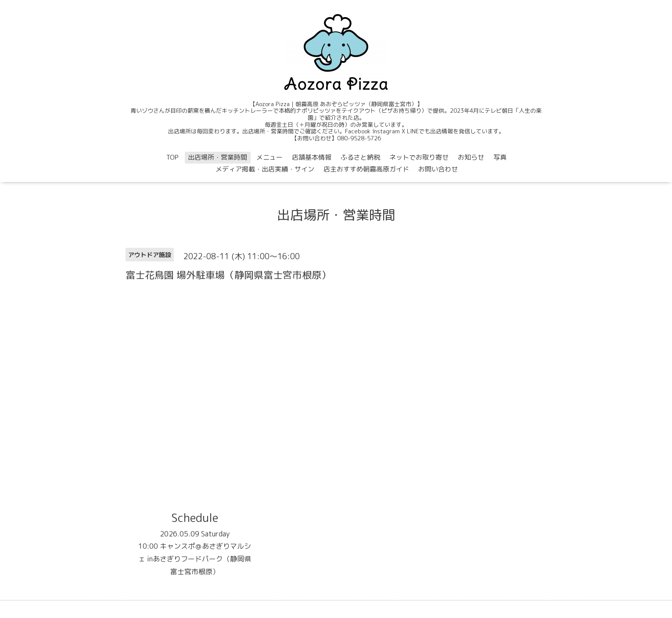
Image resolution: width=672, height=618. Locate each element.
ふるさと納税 (360, 157)
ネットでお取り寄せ (419, 157)
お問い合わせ (438, 169)
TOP (172, 157)
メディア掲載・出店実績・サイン (265, 169)
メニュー (270, 157)
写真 (500, 157)
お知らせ (471, 157)
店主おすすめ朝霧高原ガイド (366, 169)
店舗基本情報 (312, 157)
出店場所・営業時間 (217, 157)
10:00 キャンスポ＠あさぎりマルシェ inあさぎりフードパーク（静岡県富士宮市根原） (195, 559)
